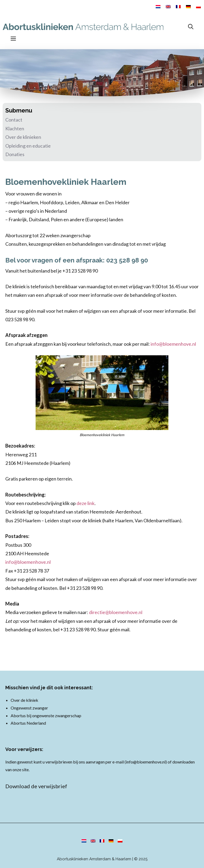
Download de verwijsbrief (36, 786)
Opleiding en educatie (28, 146)
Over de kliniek (24, 700)
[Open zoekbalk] (191, 27)
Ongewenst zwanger (29, 708)
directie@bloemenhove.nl (116, 612)
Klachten (15, 128)
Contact (14, 120)
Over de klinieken (23, 137)
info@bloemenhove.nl (173, 344)
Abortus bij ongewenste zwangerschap (46, 715)
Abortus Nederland (28, 723)
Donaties (15, 154)
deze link (86, 503)
